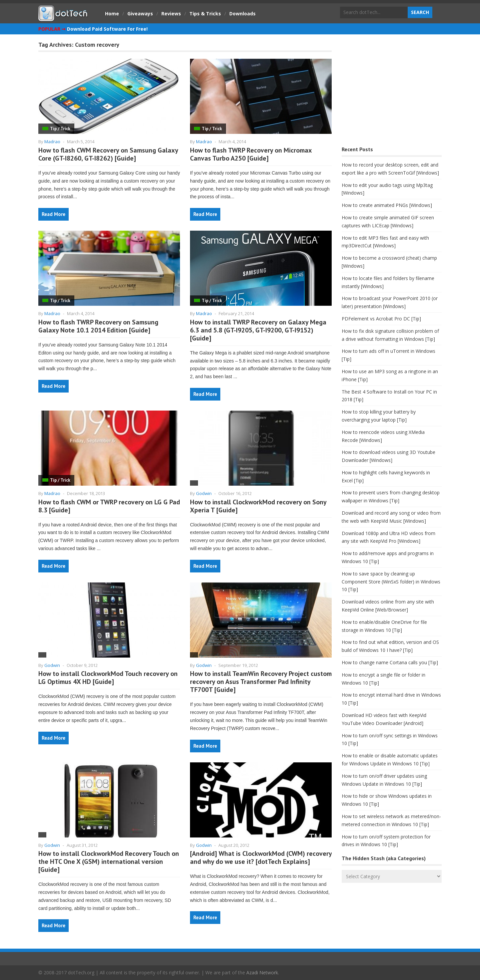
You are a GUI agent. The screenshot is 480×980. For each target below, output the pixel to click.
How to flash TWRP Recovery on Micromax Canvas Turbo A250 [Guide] (251, 154)
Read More (53, 214)
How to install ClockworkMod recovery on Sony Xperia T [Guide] (258, 506)
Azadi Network (262, 972)
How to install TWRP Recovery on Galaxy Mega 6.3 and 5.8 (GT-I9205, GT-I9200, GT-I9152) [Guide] (258, 330)
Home (112, 14)
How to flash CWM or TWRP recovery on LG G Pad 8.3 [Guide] (109, 506)
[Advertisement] (392, 92)
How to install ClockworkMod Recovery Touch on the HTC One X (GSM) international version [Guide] (109, 862)
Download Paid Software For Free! (107, 29)
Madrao (52, 142)
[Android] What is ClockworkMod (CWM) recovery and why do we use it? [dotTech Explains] (261, 857)
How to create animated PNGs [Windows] (387, 205)
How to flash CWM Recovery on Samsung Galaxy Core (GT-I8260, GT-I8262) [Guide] (108, 154)
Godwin (204, 493)
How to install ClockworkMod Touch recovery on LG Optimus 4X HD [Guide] (108, 678)
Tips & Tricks (205, 14)
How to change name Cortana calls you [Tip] (390, 662)
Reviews (171, 14)
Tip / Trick (60, 129)
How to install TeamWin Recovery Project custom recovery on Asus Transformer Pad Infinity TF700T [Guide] (261, 682)
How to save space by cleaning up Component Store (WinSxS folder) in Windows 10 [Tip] (391, 582)
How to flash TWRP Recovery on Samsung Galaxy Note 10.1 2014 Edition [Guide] (98, 326)
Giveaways (140, 14)
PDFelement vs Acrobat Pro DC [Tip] (381, 319)
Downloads (242, 14)
